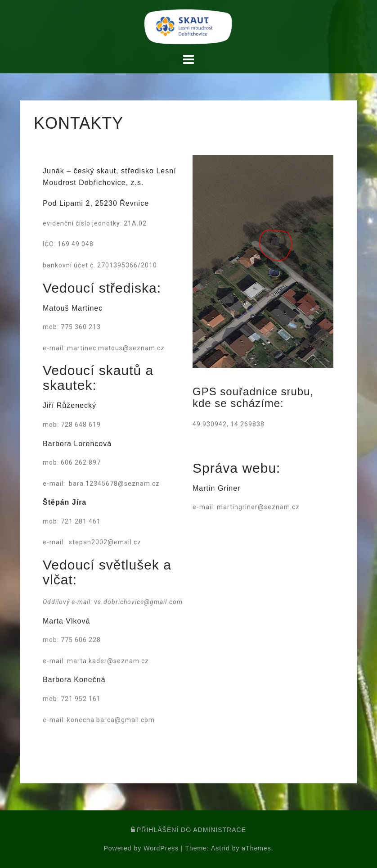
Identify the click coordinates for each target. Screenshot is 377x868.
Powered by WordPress (141, 848)
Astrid (220, 848)
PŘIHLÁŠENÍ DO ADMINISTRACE (188, 830)
